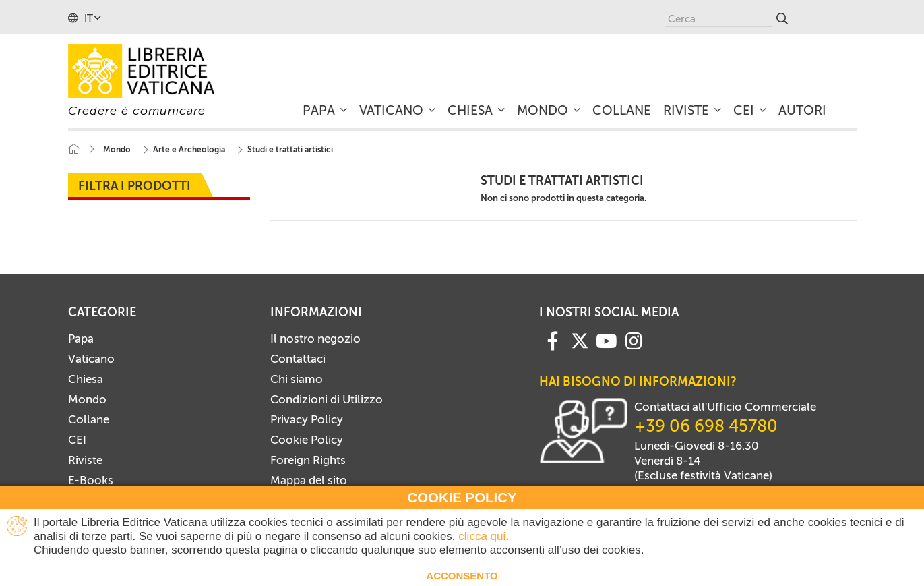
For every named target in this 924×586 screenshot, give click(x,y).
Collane (89, 419)
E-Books (91, 480)
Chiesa (86, 379)
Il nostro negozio (315, 339)
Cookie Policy (307, 440)
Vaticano (91, 359)
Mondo (87, 399)
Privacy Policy (307, 419)
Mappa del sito (309, 480)
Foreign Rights (308, 460)
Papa (81, 339)
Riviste (85, 460)
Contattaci (298, 359)
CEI (77, 440)
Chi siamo (297, 379)
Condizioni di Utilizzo (327, 399)
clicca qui (482, 536)
